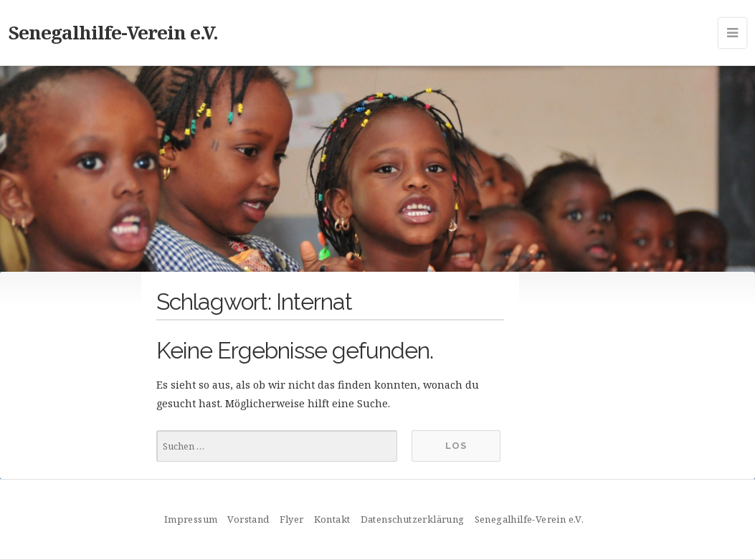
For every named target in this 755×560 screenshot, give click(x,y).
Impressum (191, 519)
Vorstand (248, 519)
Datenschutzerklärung (413, 519)
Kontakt (332, 519)
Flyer (292, 519)
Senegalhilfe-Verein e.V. (113, 32)
